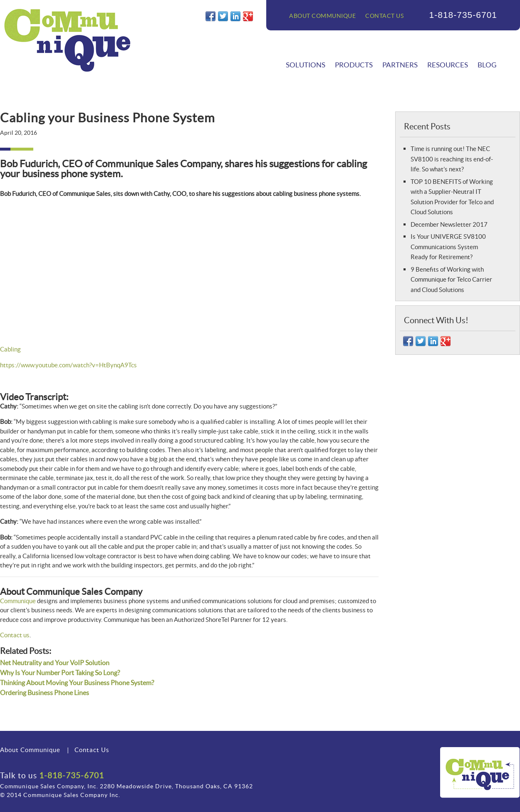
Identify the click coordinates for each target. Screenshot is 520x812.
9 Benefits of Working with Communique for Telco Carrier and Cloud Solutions (451, 280)
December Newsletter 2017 (449, 224)
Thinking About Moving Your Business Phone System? (77, 683)
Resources (448, 65)
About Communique (322, 16)
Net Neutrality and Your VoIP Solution (55, 663)
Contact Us (384, 16)
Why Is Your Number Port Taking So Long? (60, 673)
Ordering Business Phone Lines (45, 693)
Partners (400, 65)
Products (354, 65)
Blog (487, 65)
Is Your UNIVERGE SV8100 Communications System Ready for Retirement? (448, 247)
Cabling (10, 349)
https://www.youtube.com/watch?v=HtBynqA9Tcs (68, 365)
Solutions (306, 65)
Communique (18, 601)
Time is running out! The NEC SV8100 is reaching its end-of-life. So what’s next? (452, 159)
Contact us (15, 635)
